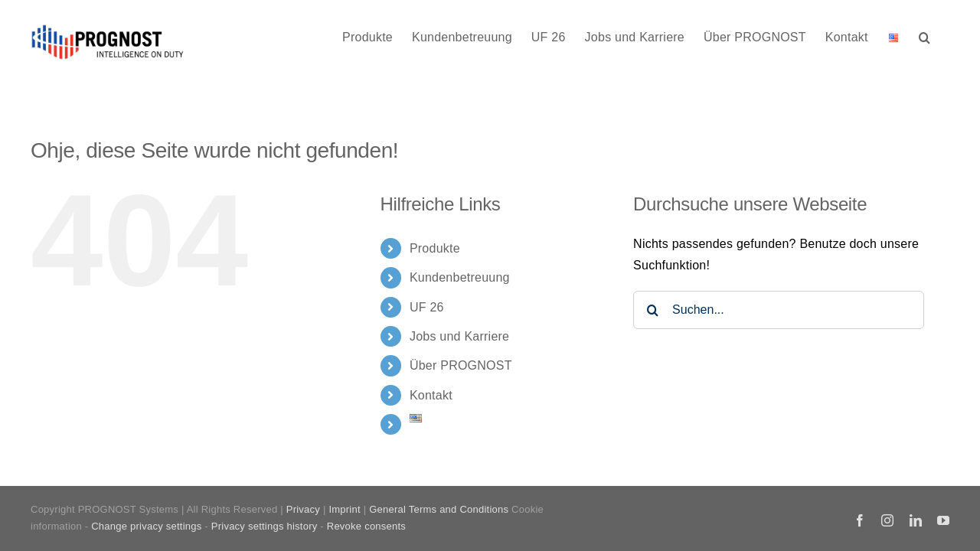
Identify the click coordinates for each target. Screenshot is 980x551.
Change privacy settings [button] (146, 526)
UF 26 (427, 307)
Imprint (344, 509)
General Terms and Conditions (439, 509)
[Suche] (652, 310)
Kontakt (431, 395)
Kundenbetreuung (460, 277)
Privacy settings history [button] (265, 526)
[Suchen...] (779, 310)
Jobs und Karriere (459, 336)
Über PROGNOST (461, 365)
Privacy (303, 509)
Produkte (435, 248)
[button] (944, 36)
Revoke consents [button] (366, 526)
